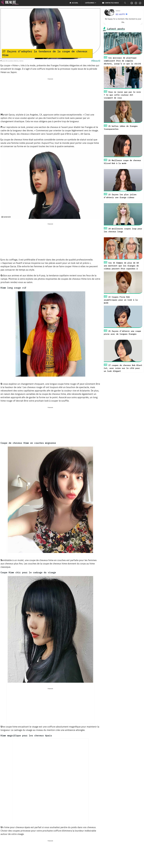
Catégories (90, 3)
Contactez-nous (110, 3)
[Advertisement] (50, 96)
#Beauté (96, 61)
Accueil (74, 3)
